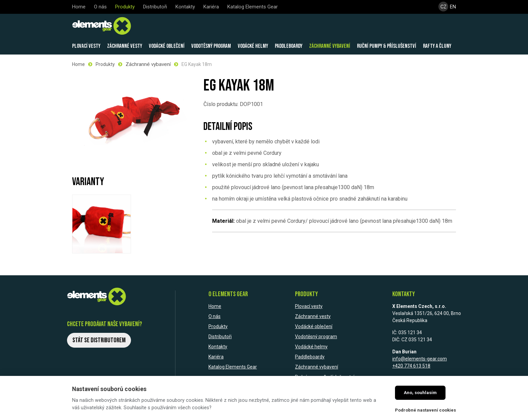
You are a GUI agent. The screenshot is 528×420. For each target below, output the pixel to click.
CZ (443, 7)
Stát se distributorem (99, 339)
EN (453, 7)
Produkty (105, 64)
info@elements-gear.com (420, 358)
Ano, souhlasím (420, 393)
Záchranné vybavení (147, 64)
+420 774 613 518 (411, 365)
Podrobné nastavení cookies (425, 410)
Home (78, 64)
